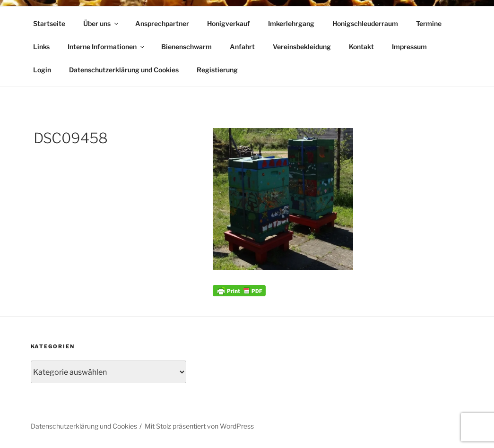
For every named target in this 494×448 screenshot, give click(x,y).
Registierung (217, 70)
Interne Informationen (107, 47)
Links (41, 47)
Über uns (101, 23)
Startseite (49, 23)
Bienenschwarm (186, 47)
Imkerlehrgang (291, 23)
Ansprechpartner (162, 23)
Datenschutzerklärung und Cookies (124, 70)
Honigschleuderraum (365, 23)
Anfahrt (242, 47)
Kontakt (361, 47)
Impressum (409, 47)
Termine (429, 23)
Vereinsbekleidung (302, 47)
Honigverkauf (229, 23)
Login (42, 70)
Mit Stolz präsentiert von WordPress (199, 426)
